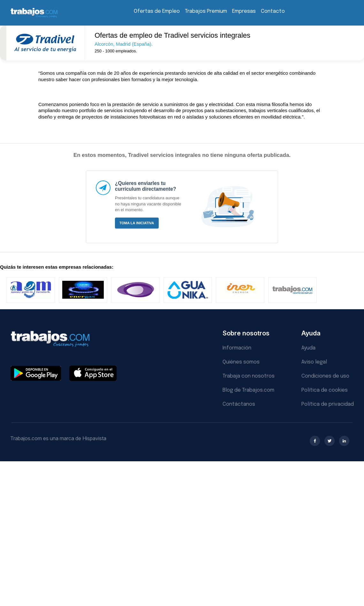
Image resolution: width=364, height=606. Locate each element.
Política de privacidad (328, 404)
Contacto (273, 11)
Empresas (244, 11)
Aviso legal (314, 362)
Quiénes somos (241, 362)
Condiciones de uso (325, 376)
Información (237, 348)
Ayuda (308, 348)
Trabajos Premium (206, 11)
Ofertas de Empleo (157, 11)
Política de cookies (325, 390)
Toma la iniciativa (137, 223)
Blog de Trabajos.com (248, 390)
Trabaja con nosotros (249, 376)
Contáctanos (239, 404)
